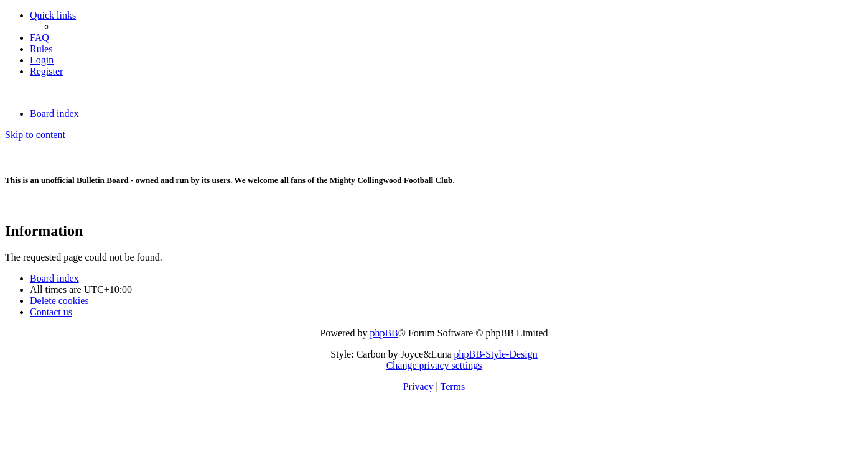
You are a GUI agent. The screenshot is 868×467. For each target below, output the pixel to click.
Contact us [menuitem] (51, 312)
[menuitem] (40, 38)
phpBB (384, 333)
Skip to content (35, 135)
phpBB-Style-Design (495, 354)
